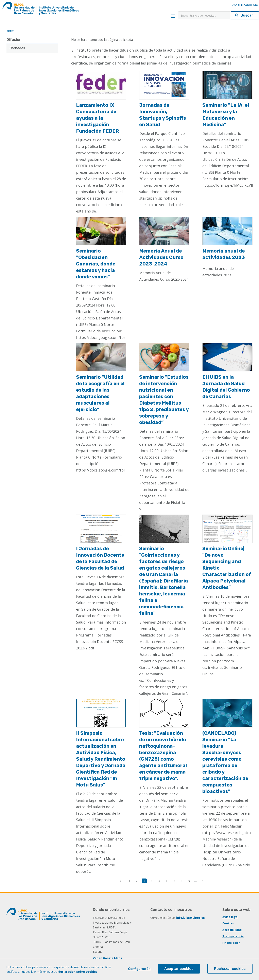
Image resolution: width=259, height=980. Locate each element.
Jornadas (17, 48)
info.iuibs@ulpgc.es (191, 918)
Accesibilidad (232, 930)
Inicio (10, 31)
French (256, 5)
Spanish (236, 5)
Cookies (228, 923)
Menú (173, 16)
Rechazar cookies (230, 969)
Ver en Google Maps (107, 958)
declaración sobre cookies (78, 972)
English (246, 5)
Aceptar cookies (179, 969)
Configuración (139, 969)
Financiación (231, 943)
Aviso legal (230, 917)
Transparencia (233, 936)
